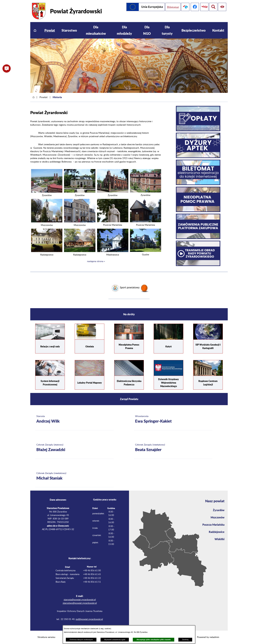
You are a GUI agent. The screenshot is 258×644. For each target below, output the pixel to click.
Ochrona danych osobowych (81, 640)
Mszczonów (218, 517)
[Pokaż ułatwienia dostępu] (213, 7)
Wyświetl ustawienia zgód (115, 640)
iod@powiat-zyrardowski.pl (89, 619)
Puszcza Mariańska (213, 525)
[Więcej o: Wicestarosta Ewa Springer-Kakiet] (173, 419)
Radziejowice (217, 532)
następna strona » (96, 261)
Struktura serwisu (46, 637)
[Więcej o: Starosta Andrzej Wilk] (74, 419)
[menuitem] (35, 30)
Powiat (44, 97)
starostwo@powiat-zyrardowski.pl (80, 603)
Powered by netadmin (208, 637)
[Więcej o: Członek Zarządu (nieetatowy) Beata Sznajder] (173, 448)
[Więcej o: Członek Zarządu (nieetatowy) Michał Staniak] (74, 476)
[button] (47, 192)
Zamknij (185, 640)
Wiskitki (219, 539)
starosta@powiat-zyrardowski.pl (80, 600)
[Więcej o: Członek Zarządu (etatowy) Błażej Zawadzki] (74, 448)
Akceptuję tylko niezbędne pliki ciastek (154, 640)
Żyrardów (219, 510)
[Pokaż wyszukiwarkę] (222, 7)
